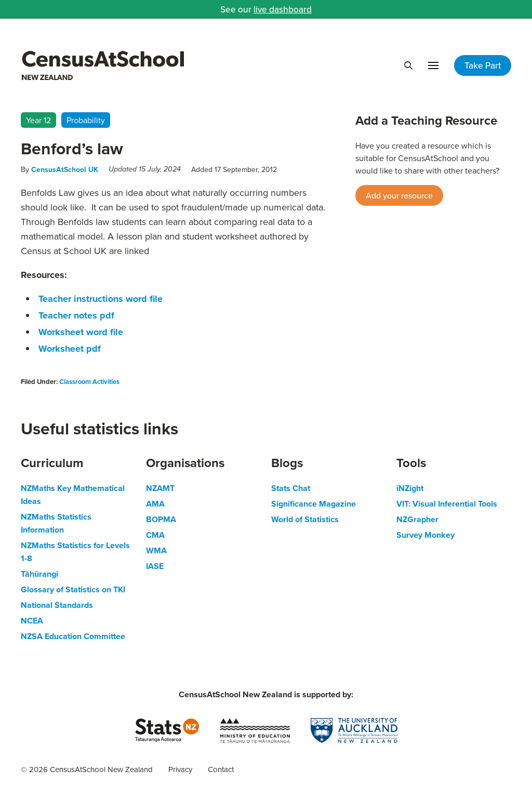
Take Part (483, 65)
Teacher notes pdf (76, 315)
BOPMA (161, 519)
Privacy (180, 769)
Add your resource (399, 195)
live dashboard (283, 9)
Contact (221, 769)
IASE (155, 566)
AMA (155, 504)
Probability (86, 120)
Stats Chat (291, 488)
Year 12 (38, 120)
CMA (155, 535)
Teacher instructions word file (101, 299)
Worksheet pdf (70, 349)
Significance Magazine (314, 504)
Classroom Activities (89, 382)
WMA (156, 550)
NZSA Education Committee (73, 636)
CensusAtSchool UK (65, 169)
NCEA (32, 621)
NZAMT (160, 488)
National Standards (57, 605)
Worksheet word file (81, 332)
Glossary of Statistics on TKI (73, 589)
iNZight (410, 488)
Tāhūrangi (39, 574)
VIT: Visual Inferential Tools (447, 504)
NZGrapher (417, 519)
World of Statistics (305, 519)
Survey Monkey (425, 535)
